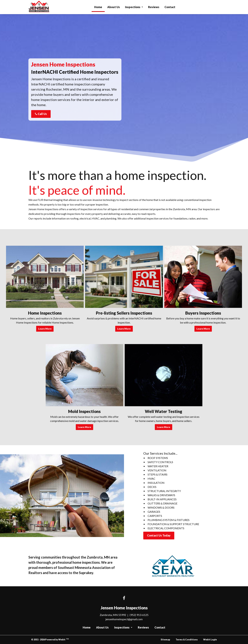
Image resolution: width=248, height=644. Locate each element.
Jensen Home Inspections (39, 7)
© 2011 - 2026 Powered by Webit (50, 639)
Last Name (178, 32)
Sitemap (165, 640)
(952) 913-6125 (139, 615)
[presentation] (172, 121)
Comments (154, 67)
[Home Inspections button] (45, 277)
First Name (155, 32)
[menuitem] (98, 7)
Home (99, 6)
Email (151, 49)
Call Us (41, 114)
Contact (170, 7)
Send (172, 107)
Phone (176, 49)
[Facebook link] (124, 598)
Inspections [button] (133, 7)
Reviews (154, 7)
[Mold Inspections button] (84, 375)
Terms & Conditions (187, 640)
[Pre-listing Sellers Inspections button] (124, 277)
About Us (114, 7)
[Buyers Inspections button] (203, 277)
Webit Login (210, 640)
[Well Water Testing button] (164, 375)
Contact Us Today (159, 535)
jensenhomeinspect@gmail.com (124, 619)
